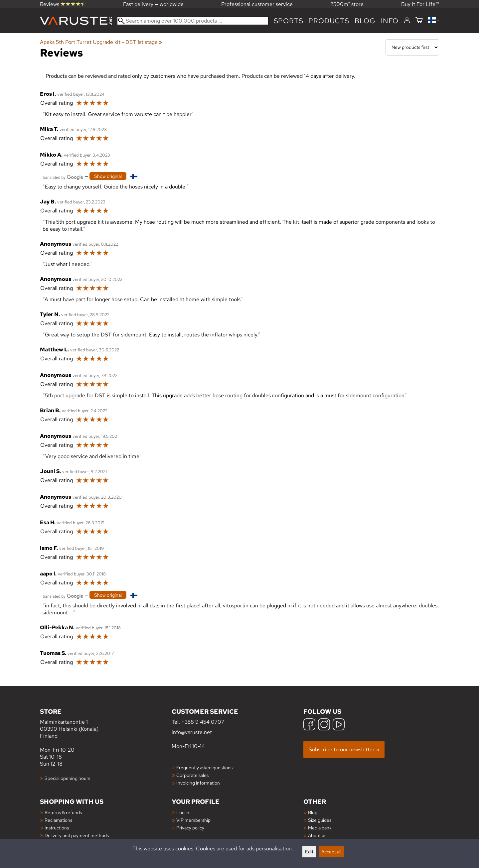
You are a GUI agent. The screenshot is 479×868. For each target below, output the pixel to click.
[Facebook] (309, 725)
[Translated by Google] (63, 177)
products (329, 21)
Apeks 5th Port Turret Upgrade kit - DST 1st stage (101, 42)
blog (365, 21)
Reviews (63, 4)
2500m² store (347, 4)
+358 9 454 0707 (203, 722)
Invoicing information (198, 783)
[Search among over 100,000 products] (193, 21)
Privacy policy (190, 828)
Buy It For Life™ (420, 4)
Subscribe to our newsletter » (344, 749)
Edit (309, 852)
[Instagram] (324, 725)
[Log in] (407, 21)
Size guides (320, 820)
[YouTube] (339, 725)
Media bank (320, 828)
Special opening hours (67, 778)
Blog (313, 812)
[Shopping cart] (419, 21)
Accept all (331, 852)
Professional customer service (257, 4)
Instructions (57, 828)
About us (317, 835)
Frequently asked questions (204, 767)
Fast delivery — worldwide (153, 4)
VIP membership (193, 820)
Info (390, 21)
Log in (183, 812)
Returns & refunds (63, 812)
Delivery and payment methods (77, 835)
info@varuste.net (192, 732)
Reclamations (58, 820)
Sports (289, 21)
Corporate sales (192, 775)
